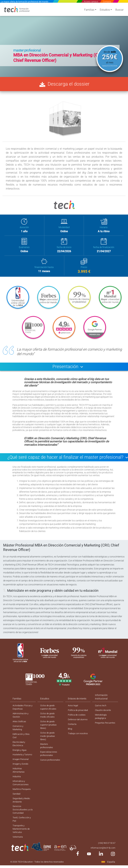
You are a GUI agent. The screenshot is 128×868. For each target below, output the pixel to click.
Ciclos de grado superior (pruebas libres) (49, 730)
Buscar (119, 10)
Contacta (107, 2)
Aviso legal (73, 709)
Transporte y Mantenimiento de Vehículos (22, 842)
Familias (89, 10)
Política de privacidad (73, 716)
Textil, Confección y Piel (22, 832)
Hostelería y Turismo (19, 762)
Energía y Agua (20, 756)
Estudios (105, 10)
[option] (64, 39)
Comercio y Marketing (18, 733)
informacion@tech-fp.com (102, 861)
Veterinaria (18, 850)
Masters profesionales (47, 751)
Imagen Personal (21, 769)
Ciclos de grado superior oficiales (49, 711)
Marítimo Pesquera (22, 800)
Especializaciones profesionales (49, 760)
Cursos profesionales (47, 768)
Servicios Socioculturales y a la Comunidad (22, 821)
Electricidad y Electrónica (19, 749)
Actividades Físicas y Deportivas (22, 711)
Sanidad (17, 805)
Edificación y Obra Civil (22, 741)
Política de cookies (77, 723)
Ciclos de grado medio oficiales (48, 719)
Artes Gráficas (20, 726)
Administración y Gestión (21, 719)
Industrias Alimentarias (19, 780)
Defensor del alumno (74, 729)
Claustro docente (104, 714)
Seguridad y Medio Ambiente (22, 811)
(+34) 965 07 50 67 (106, 856)
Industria (17, 787)
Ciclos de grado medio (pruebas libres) (48, 741)
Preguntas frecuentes (100, 729)
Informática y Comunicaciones (21, 793)
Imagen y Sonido (21, 774)
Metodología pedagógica (101, 721)
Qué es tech (101, 709)
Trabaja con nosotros (74, 747)
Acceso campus (91, 2)
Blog (70, 740)
